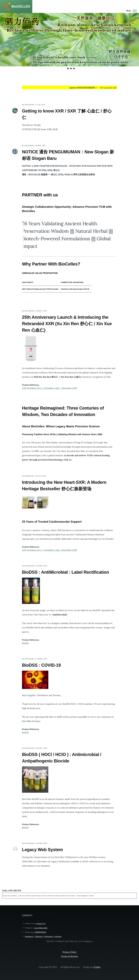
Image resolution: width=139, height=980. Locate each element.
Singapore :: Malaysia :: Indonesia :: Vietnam (43, 936)
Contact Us (41, 924)
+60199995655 (40, 932)
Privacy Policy (70, 952)
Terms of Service (69, 956)
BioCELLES (21, 6)
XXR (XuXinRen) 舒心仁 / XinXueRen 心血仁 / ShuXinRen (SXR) (50, 388)
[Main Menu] (131, 11)
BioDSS (25, 643)
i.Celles (97, 967)
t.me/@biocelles (41, 928)
